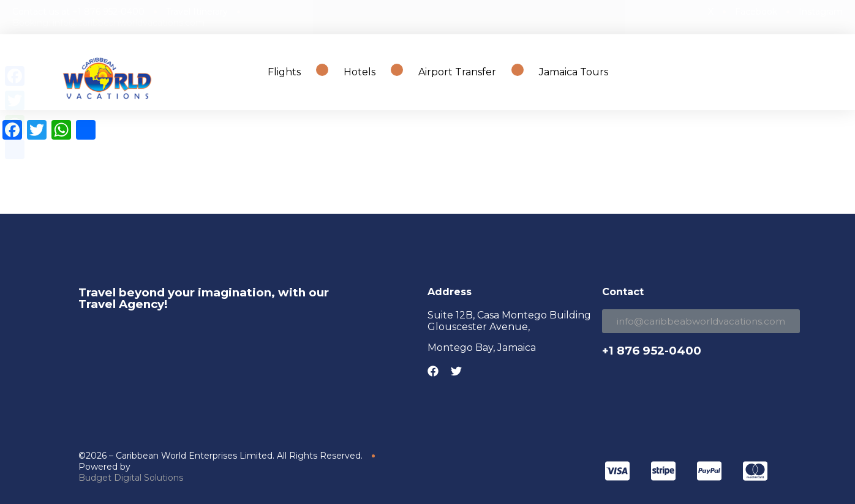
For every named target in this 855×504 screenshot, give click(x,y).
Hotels (360, 72)
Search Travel (781, 72)
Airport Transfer (457, 72)
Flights (284, 72)
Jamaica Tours (574, 72)
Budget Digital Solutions (131, 478)
